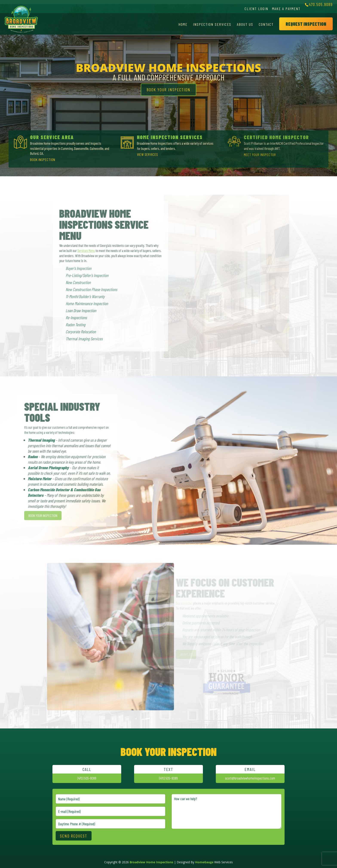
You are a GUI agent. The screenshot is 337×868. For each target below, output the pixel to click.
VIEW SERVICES (148, 154)
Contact (266, 24)
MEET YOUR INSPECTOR (260, 154)
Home (183, 24)
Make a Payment (286, 9)
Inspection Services (212, 24)
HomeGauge (204, 862)
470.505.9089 (321, 4)
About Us (245, 24)
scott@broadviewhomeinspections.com (250, 778)
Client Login (256, 9)
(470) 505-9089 (87, 778)
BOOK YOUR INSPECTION (168, 90)
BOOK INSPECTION (43, 160)
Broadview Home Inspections (151, 862)
